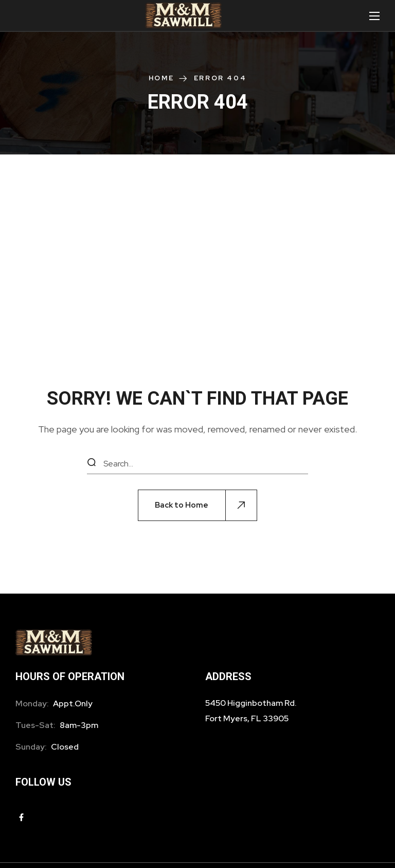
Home (161, 78)
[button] (197, 505)
